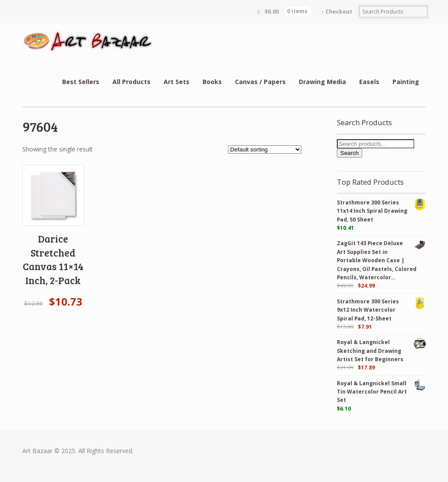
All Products (131, 82)
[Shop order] (265, 150)
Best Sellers (81, 82)
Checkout (339, 12)
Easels (369, 82)
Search (350, 153)
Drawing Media (322, 82)
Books (212, 82)
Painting (406, 82)
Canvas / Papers (260, 82)
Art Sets (177, 82)
